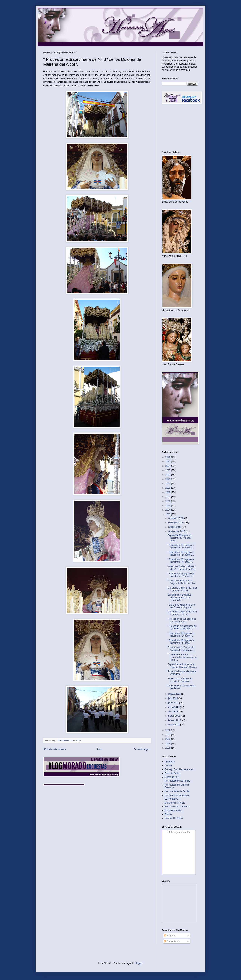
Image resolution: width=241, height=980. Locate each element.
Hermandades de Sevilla (177, 791)
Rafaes (168, 814)
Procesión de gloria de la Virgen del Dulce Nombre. (182, 582)
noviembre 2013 (177, 523)
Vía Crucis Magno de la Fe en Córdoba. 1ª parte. (183, 613)
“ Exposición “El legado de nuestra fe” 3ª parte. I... (181, 575)
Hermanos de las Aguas (177, 795)
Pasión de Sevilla (173, 811)
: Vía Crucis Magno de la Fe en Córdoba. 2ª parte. (182, 606)
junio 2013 (174, 703)
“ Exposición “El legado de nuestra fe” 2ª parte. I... (181, 635)
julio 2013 (173, 698)
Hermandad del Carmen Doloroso (177, 786)
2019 (168, 488)
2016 (168, 501)
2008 (168, 748)
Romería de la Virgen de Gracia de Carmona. (180, 680)
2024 (168, 466)
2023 (168, 470)
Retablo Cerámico (174, 818)
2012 (168, 730)
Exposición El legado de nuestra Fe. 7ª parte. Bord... (180, 538)
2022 (168, 475)
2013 (168, 514)
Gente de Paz (172, 777)
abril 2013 (173, 712)
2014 (168, 510)
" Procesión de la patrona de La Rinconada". (182, 620)
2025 (168, 461)
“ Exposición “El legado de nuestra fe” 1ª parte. (181, 642)
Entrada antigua (142, 749)
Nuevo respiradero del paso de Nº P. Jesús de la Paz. (182, 568)
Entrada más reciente (55, 749)
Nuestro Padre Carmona (177, 807)
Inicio (100, 749)
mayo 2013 (174, 707)
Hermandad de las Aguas (177, 781)
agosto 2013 (175, 694)
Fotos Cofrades (172, 773)
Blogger (138, 963)
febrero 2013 (175, 720)
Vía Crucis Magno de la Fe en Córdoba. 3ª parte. (183, 589)
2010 (168, 739)
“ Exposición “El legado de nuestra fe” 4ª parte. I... (181, 561)
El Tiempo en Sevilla (179, 832)
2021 (168, 479)
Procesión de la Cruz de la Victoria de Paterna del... (181, 649)
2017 (168, 497)
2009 (168, 744)
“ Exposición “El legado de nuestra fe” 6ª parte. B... (181, 546)
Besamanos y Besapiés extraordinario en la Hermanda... (179, 598)
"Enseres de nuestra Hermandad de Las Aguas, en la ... (182, 657)
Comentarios (172, 941)
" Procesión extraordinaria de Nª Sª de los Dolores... (182, 627)
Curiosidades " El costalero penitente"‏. (181, 687)
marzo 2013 (174, 716)
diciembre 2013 (176, 518)
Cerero (168, 766)
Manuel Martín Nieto (175, 803)
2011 (168, 735)
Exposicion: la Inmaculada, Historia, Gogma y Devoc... (182, 666)
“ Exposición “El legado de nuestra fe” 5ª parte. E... (181, 554)
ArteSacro (170, 762)
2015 (168, 506)
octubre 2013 (175, 527)
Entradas (170, 936)
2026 (168, 457)
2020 (168, 484)
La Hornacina (171, 799)
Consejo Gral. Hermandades (179, 769)
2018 (168, 492)
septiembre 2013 (177, 531)
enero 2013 (174, 725)
